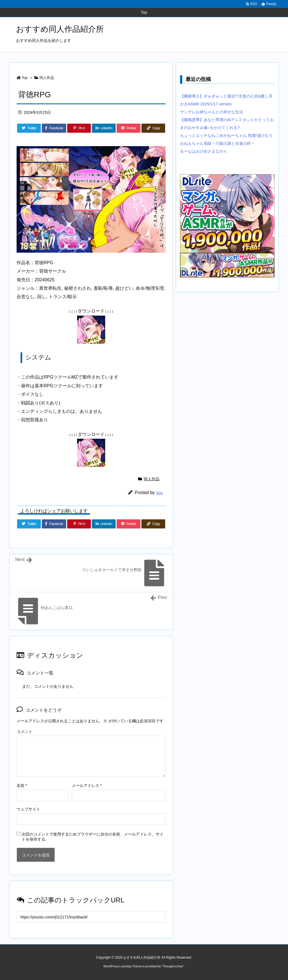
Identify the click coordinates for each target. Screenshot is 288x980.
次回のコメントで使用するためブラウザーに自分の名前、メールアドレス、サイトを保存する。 (93, 837)
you (159, 493)
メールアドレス (87, 786)
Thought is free (173, 966)
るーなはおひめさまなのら (204, 151)
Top (25, 78)
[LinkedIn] (104, 128)
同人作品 (47, 78)
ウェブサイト (28, 809)
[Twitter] (29, 128)
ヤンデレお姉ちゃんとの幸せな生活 (211, 112)
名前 (22, 786)
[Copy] (153, 128)
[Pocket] (129, 128)
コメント (24, 732)
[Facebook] (54, 128)
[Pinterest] (79, 128)
